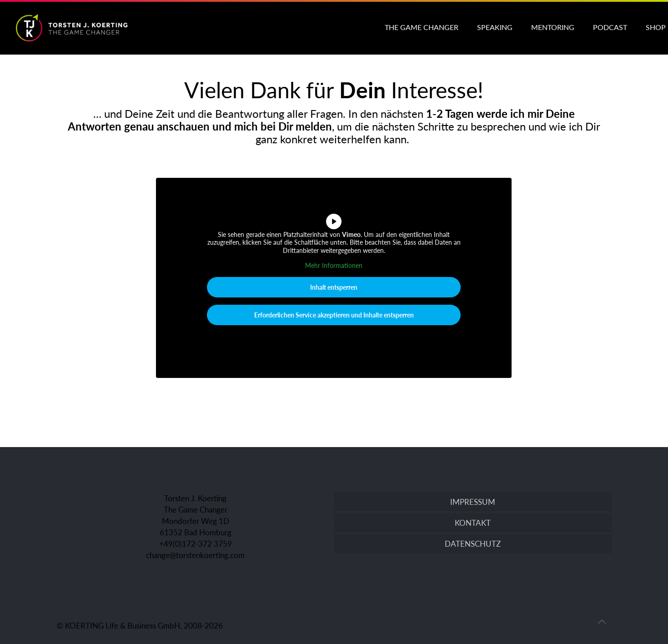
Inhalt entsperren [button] (334, 287)
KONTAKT (473, 523)
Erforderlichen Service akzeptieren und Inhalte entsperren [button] (334, 315)
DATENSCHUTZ (473, 544)
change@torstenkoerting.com (195, 555)
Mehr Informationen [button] (334, 266)
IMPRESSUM (473, 502)
